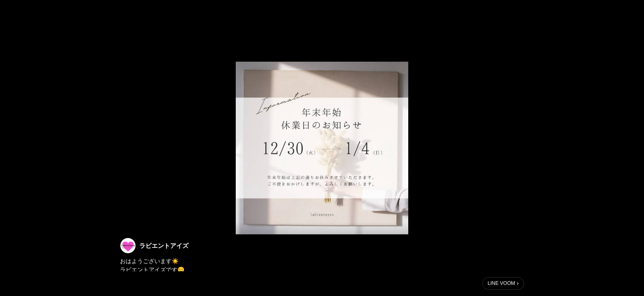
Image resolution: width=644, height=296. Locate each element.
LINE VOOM (501, 283)
